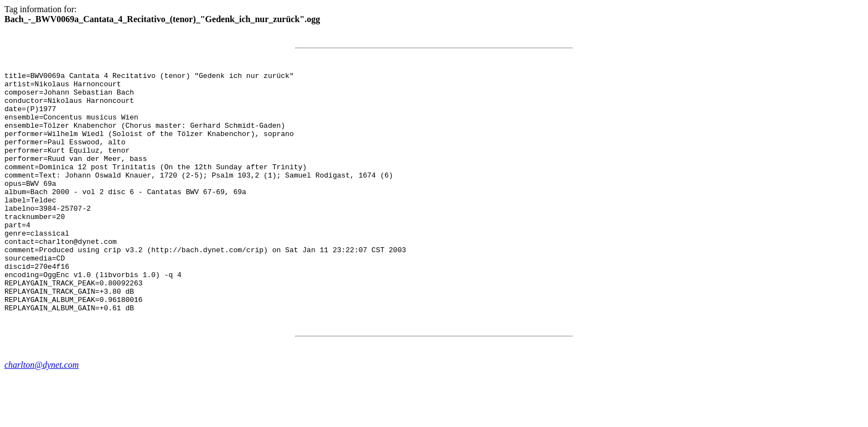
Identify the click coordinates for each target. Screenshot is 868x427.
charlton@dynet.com (42, 413)
